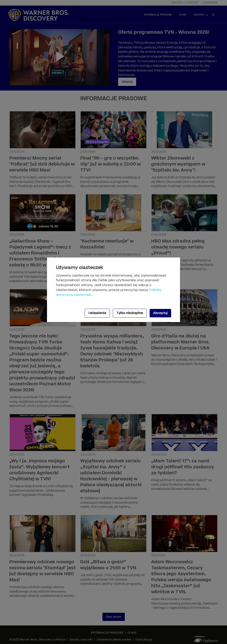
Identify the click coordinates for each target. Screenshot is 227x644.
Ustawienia (97, 313)
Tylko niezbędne (130, 313)
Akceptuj (160, 313)
